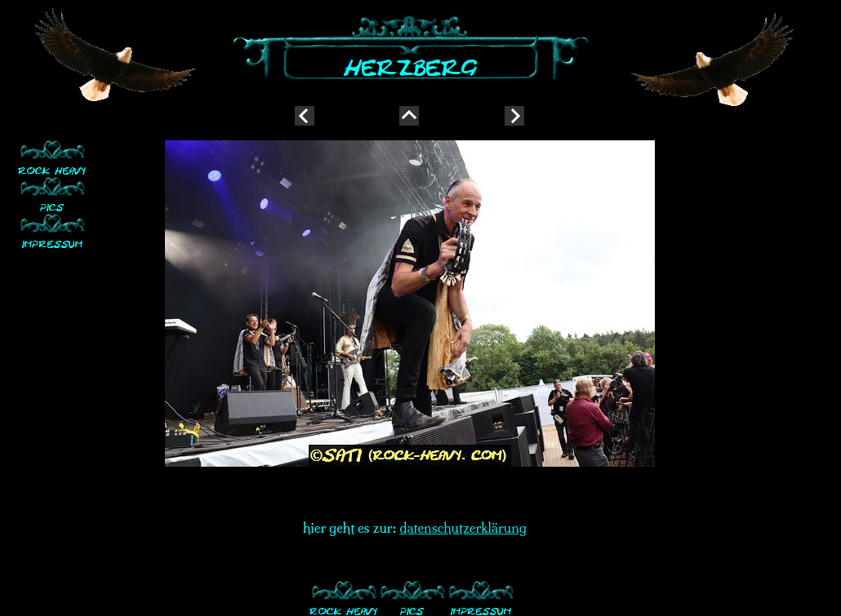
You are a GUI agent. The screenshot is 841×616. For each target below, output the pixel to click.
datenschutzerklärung (463, 528)
